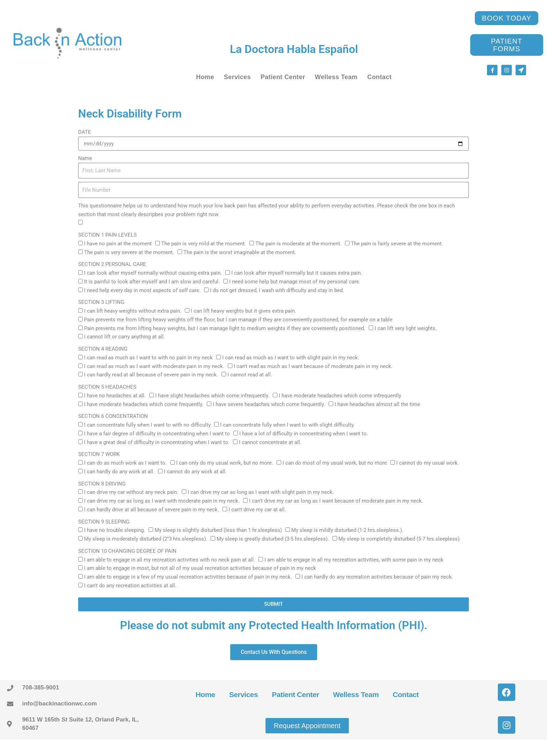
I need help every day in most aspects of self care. (142, 290)
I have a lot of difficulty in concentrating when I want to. (304, 434)
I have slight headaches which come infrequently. (212, 396)
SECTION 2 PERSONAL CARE (112, 264)
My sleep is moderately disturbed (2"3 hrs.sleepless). (146, 539)
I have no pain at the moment (118, 244)
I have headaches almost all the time (377, 404)
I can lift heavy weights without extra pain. (133, 311)
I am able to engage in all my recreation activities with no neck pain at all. (170, 560)
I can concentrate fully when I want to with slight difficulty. (287, 425)
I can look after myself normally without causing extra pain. (153, 273)
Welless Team (336, 77)
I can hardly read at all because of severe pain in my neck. (151, 375)
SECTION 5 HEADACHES (107, 387)
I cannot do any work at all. (195, 472)
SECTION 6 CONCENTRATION (113, 416)
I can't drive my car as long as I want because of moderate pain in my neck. (336, 501)
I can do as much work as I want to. (125, 463)
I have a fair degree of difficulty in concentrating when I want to (157, 434)
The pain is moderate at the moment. (298, 244)
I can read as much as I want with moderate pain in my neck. (154, 366)
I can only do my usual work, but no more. (225, 463)
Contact (380, 77)
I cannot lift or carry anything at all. (125, 337)
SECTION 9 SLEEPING (104, 522)
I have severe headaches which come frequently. (269, 404)
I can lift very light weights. (406, 328)
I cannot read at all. (250, 375)
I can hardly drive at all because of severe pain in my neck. (152, 510)
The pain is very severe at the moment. (129, 252)
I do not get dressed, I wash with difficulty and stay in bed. (277, 290)
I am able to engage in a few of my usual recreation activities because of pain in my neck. (188, 577)
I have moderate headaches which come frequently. (144, 404)
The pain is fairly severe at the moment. (397, 244)
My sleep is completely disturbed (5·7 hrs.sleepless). (400, 539)
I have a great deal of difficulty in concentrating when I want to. (157, 442)
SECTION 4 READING (103, 349)
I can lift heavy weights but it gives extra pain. (243, 311)
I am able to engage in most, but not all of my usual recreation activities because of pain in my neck (200, 568)
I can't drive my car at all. (257, 510)
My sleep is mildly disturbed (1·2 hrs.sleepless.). (347, 530)
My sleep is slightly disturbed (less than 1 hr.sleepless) (218, 530)
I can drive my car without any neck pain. (131, 492)
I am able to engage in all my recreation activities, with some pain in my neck (354, 560)
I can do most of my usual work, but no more (335, 463)
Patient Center (283, 77)
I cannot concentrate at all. (270, 442)
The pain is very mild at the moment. (204, 244)
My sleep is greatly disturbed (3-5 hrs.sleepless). (273, 539)
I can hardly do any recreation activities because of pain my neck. (377, 577)
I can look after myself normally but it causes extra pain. (297, 273)
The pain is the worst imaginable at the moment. (240, 252)
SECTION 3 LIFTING (101, 302)
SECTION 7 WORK (99, 454)
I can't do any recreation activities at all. (130, 586)
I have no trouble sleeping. (115, 530)
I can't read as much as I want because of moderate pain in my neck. (313, 366)
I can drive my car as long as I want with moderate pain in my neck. (162, 501)
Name (85, 158)
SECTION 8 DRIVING (102, 484)
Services (237, 77)
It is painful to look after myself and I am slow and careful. (152, 282)
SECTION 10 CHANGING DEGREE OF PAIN (127, 551)
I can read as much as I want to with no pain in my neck (148, 358)
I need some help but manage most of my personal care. (295, 282)
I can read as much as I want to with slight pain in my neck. (291, 358)
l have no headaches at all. (115, 396)
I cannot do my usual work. (428, 463)
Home (205, 77)
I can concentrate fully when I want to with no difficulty (147, 425)
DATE (85, 132)
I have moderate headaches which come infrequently (340, 396)
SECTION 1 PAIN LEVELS (107, 235)
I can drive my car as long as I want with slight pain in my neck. (261, 492)
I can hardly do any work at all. (119, 472)
